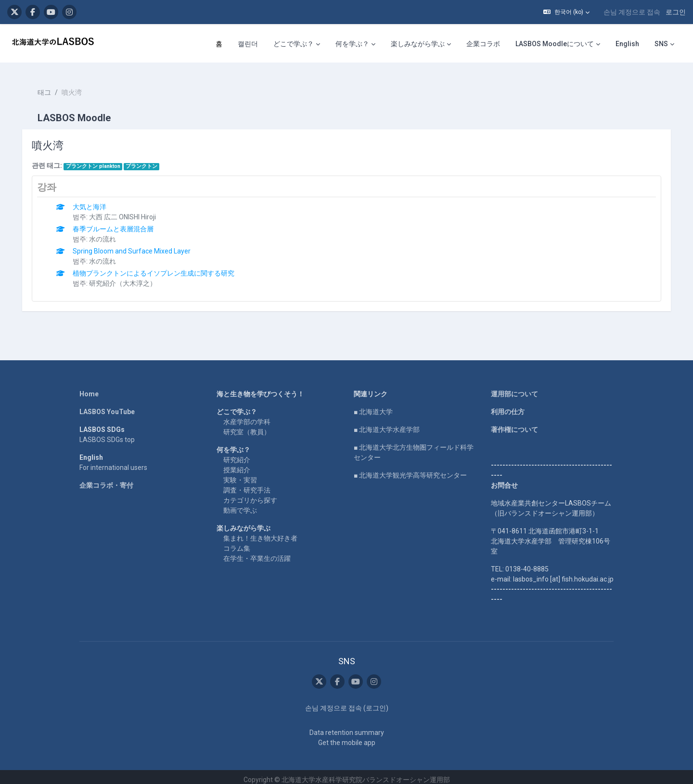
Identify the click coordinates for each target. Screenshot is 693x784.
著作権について (514, 424)
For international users (113, 462)
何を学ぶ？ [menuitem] (352, 44)
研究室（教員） (247, 426)
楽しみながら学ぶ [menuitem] (418, 44)
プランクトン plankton (97, 160)
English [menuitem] (627, 44)
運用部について (514, 388)
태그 (49, 87)
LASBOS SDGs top (107, 434)
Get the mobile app (347, 737)
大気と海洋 (94, 201)
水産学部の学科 (247, 416)
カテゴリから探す (250, 494)
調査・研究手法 (247, 484)
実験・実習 (240, 474)
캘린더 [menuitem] (248, 44)
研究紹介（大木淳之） (128, 278)
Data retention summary (347, 727)
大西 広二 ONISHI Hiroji (127, 211)
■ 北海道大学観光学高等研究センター (410, 469)
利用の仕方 (508, 406)
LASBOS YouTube (107, 406)
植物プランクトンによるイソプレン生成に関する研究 (158, 267)
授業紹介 (237, 464)
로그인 (676, 12)
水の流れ (107, 233)
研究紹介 (237, 454)
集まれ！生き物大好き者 (260, 532)
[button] (566, 12)
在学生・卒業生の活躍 (257, 553)
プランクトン (146, 160)
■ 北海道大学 (373, 406)
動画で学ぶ (240, 505)
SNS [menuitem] (661, 44)
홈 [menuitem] (219, 44)
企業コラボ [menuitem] (483, 44)
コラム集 (237, 543)
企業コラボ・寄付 (106, 480)
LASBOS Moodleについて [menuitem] (555, 44)
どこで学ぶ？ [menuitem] (294, 44)
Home (89, 388)
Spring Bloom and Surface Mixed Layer (136, 245)
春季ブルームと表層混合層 (118, 223)
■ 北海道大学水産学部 (387, 424)
